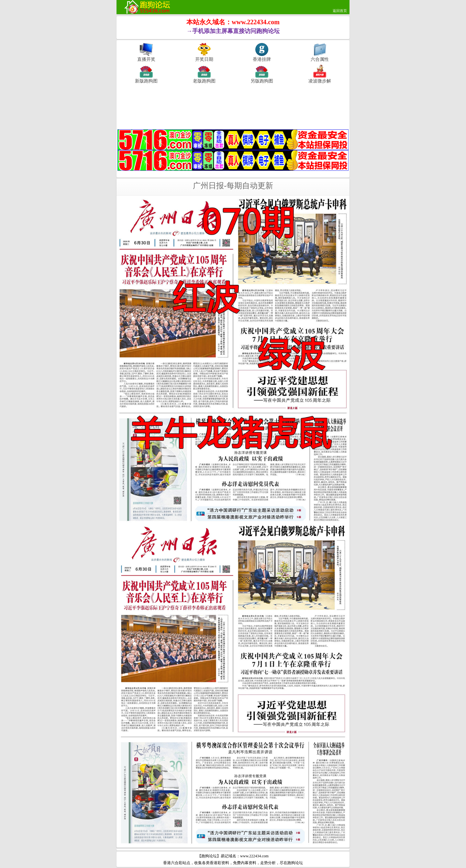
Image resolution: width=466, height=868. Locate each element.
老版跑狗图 (204, 81)
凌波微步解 (320, 81)
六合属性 (320, 59)
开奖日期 (204, 59)
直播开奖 (146, 59)
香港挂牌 (262, 59)
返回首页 (340, 11)
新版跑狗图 (146, 81)
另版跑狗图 (262, 81)
